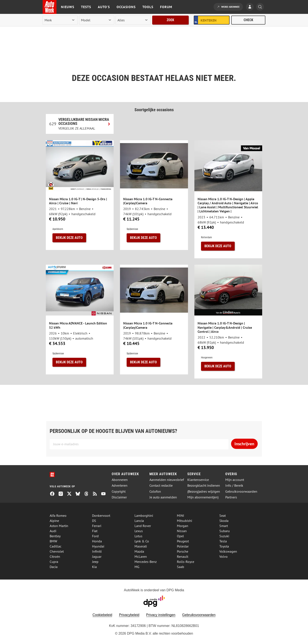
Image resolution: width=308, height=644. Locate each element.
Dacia (54, 567)
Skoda (224, 521)
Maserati (141, 546)
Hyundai (98, 546)
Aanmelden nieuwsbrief (167, 480)
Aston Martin (59, 526)
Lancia (139, 521)
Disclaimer (119, 497)
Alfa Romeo (58, 515)
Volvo (223, 556)
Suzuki (224, 536)
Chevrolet (57, 551)
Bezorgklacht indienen (204, 486)
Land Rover (143, 526)
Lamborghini (144, 515)
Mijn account (235, 480)
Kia (94, 567)
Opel (180, 536)
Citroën (55, 556)
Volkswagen (228, 551)
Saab (181, 567)
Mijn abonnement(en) (203, 497)
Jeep (95, 562)
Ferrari (97, 526)
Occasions (126, 7)
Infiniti (97, 551)
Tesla (223, 541)
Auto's (104, 7)
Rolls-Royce (186, 562)
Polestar (183, 546)
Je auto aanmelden (163, 497)
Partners (231, 497)
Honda (97, 541)
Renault (183, 556)
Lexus (139, 531)
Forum (166, 7)
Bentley (55, 536)
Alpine (54, 521)
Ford (95, 536)
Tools (148, 7)
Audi (53, 531)
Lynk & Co (142, 541)
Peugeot (183, 541)
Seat (223, 515)
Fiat (95, 531)
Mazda (139, 551)
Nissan (182, 531)
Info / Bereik (234, 486)
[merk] (60, 20)
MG (137, 567)
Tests (86, 7)
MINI (181, 515)
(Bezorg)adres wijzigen (204, 491)
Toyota (224, 546)
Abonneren (120, 480)
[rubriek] (133, 20)
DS (94, 521)
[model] (97, 20)
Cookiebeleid (102, 615)
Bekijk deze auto (69, 238)
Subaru (225, 531)
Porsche (183, 551)
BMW (53, 541)
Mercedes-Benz (146, 562)
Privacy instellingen (161, 615)
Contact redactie (161, 486)
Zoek (170, 20)
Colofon (155, 491)
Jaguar (97, 556)
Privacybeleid (129, 615)
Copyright (119, 491)
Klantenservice (198, 480)
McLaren (141, 556)
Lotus (138, 536)
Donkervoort (101, 515)
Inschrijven (244, 444)
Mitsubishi (184, 521)
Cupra (54, 562)
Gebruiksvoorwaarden (241, 491)
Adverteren (120, 486)
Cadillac (56, 546)
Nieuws (68, 7)
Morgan (183, 526)
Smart (224, 526)
